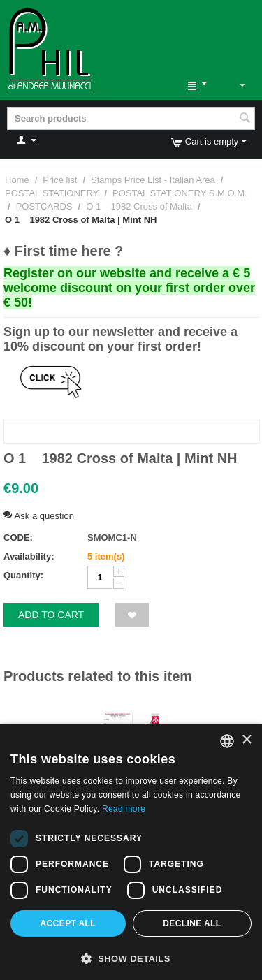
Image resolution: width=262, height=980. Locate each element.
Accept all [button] (68, 923)
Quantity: (23, 575)
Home (17, 180)
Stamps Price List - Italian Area (153, 180)
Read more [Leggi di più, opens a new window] (124, 809)
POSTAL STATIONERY (52, 193)
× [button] (246, 740)
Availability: (29, 556)
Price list (60, 180)
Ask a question (39, 516)
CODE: (18, 537)
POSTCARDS (44, 206)
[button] (131, 958)
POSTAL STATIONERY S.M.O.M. (180, 193)
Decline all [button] (192, 923)
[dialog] (131, 852)
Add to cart (51, 615)
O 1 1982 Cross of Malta (139, 206)
